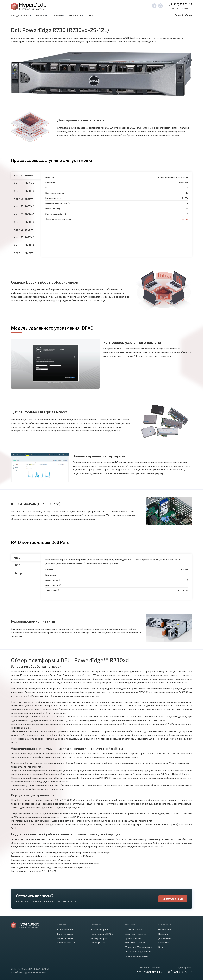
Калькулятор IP (99, 938)
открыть (184, 219)
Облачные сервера (134, 929)
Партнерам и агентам (136, 956)
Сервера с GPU (65, 938)
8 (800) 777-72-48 (181, 4)
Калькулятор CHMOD (102, 934)
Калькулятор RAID (100, 929)
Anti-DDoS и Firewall (135, 943)
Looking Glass (98, 943)
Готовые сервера (66, 929)
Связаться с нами (173, 899)
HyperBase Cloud (133, 938)
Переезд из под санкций (138, 951)
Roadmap (163, 934)
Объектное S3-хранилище (139, 947)
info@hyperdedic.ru (149, 972)
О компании (165, 929)
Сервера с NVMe (66, 943)
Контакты (163, 943)
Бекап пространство (135, 934)
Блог (91, 15)
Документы (165, 938)
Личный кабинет (183, 15)
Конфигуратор (65, 934)
